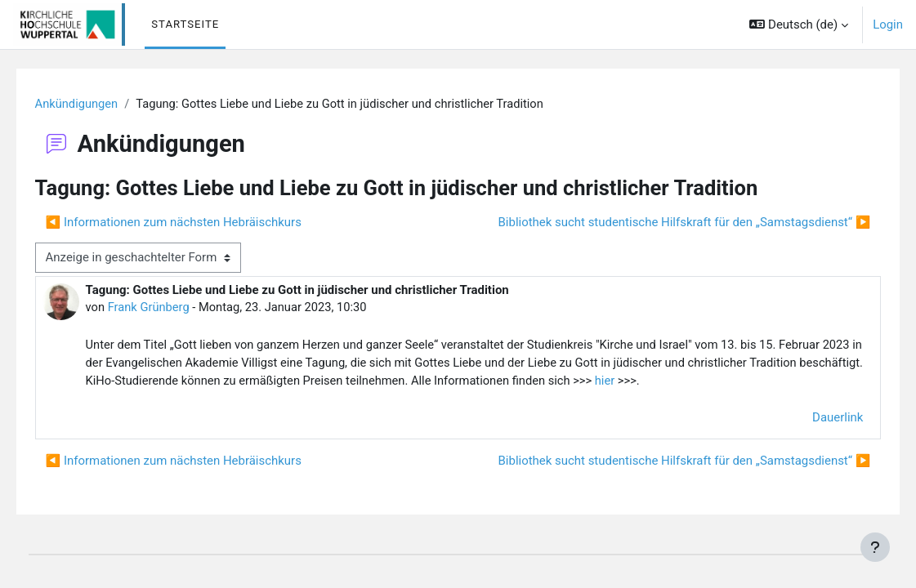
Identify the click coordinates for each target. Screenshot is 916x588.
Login (888, 24)
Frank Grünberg (173, 307)
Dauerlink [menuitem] (815, 438)
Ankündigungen (101, 104)
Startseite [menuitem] (185, 24)
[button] (799, 24)
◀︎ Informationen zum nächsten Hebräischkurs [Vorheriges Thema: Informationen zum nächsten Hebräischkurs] (197, 222)
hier (820, 382)
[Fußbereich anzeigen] (875, 547)
